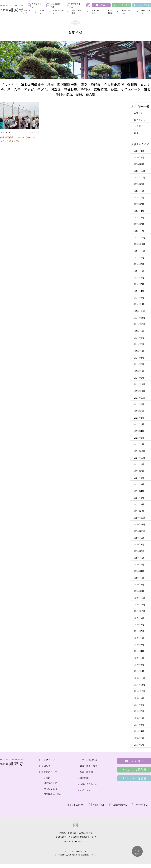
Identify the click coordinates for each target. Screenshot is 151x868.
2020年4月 (139, 571)
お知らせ (42, 12)
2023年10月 (140, 324)
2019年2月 (139, 664)
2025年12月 (140, 171)
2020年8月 (139, 544)
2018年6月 (139, 718)
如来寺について (58, 12)
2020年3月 (139, 578)
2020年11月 (140, 524)
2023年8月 (139, 338)
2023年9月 (139, 331)
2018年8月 (139, 705)
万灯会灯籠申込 (55, 5)
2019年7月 (139, 631)
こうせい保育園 (143, 5)
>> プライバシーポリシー (75, 851)
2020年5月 (139, 564)
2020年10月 (140, 531)
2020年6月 (139, 558)
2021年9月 (139, 464)
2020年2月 (139, 584)
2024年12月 (140, 237)
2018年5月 (139, 725)
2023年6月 (139, 344)
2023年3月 (139, 364)
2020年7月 (139, 551)
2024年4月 (139, 291)
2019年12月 (140, 598)
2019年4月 (139, 651)
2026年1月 (139, 164)
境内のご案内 (50, 789)
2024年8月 (139, 264)
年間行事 (110, 12)
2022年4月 (139, 431)
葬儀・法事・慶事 (77, 12)
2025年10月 (140, 177)
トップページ (27, 12)
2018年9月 (139, 698)
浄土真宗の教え (90, 760)
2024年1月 (139, 304)
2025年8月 (139, 191)
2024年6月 (139, 277)
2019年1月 (139, 671)
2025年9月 (139, 184)
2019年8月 (139, 624)
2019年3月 (139, 658)
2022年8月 (139, 411)
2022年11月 (139, 391)
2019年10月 (140, 611)
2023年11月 (140, 318)
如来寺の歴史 (50, 783)
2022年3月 (139, 438)
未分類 (137, 126)
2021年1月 (139, 511)
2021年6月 (139, 478)
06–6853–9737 (82, 841)
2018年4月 (139, 731)
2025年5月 (139, 204)
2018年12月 (140, 678)
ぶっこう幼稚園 (123, 5)
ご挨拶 (47, 778)
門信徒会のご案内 (52, 794)
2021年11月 (139, 451)
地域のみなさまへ (127, 12)
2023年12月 (140, 311)
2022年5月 (139, 424)
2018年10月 (140, 691)
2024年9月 (139, 257)
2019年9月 (139, 618)
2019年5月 (139, 644)
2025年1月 (139, 231)
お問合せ (103, 5)
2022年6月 (139, 418)
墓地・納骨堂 (95, 12)
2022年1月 (139, 444)
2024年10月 (140, 251)
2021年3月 (139, 498)
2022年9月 (139, 404)
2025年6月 (139, 197)
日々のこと (139, 120)
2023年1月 (139, 378)
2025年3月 (139, 217)
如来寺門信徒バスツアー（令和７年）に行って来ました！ (19, 139)
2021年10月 (140, 458)
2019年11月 (139, 604)
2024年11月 (139, 244)
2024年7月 (139, 271)
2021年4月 (139, 491)
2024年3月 (139, 297)
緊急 (136, 133)
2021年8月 (139, 471)
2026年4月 (139, 151)
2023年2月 (139, 371)
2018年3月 (139, 738)
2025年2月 (139, 224)
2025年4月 (139, 211)
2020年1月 (139, 591)
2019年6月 (139, 638)
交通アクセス (86, 790)
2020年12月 (140, 518)
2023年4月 (139, 358)
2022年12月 (140, 384)
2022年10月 (140, 398)
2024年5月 (139, 284)
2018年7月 (139, 711)
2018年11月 (140, 685)
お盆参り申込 (36, 5)
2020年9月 (139, 538)
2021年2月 (139, 504)
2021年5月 (139, 484)
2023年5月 (139, 351)
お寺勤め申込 (76, 5)
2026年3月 (139, 157)
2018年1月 (139, 745)
